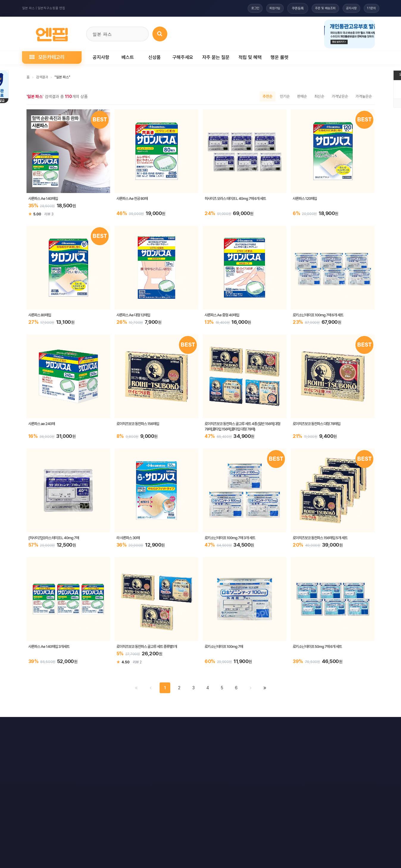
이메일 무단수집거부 (118, 728)
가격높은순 (364, 96)
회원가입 (263, 8)
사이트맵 (234, 728)
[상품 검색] (160, 34)
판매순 (302, 96)
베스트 (128, 57)
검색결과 (42, 77)
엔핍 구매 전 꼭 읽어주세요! (289, 809)
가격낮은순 (340, 96)
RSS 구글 (295, 728)
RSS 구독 (264, 728)
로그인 (240, 8)
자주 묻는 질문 (216, 57)
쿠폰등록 (287, 8)
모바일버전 (360, 728)
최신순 (319, 96)
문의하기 (205, 728)
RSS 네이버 (327, 728)
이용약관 (40, 728)
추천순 (267, 96)
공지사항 (347, 8)
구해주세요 (183, 57)
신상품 (155, 57)
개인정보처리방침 (75, 728)
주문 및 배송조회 (317, 8)
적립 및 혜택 (250, 57)
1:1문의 (370, 8)
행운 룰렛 (280, 57)
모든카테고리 (47, 57)
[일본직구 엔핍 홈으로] (52, 33)
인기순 (285, 96)
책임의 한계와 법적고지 (166, 728)
